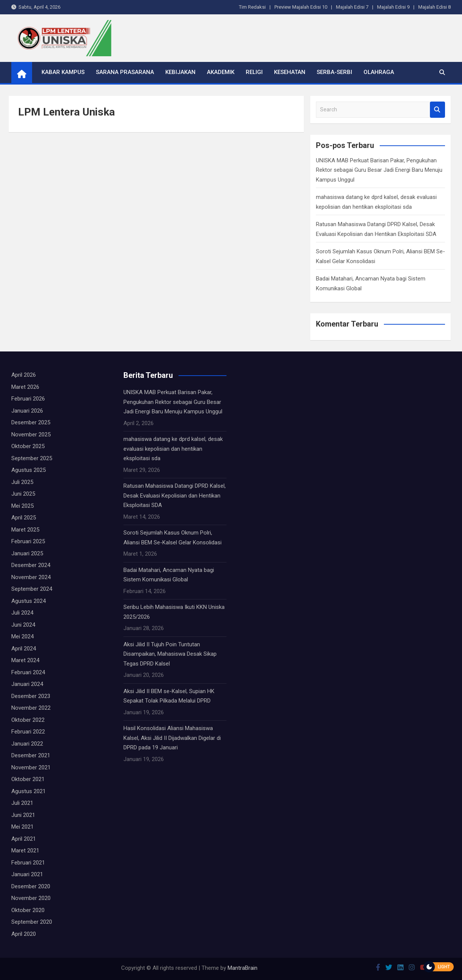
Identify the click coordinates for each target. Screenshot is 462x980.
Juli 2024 (22, 613)
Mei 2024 (22, 636)
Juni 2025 (23, 494)
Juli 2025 (22, 482)
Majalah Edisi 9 (393, 7)
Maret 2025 (25, 530)
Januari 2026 (27, 411)
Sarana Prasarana (125, 72)
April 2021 (24, 839)
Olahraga (379, 72)
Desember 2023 (31, 696)
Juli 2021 (22, 803)
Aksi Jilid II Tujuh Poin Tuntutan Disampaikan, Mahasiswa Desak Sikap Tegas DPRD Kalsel (170, 654)
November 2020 (31, 898)
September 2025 (32, 458)
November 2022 (31, 708)
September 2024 (32, 589)
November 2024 (31, 577)
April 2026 (24, 375)
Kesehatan (290, 72)
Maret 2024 (25, 660)
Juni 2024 (23, 625)
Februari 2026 (28, 399)
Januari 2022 (27, 744)
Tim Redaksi (252, 7)
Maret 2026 (25, 387)
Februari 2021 (28, 863)
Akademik (221, 72)
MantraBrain (243, 968)
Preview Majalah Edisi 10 (301, 7)
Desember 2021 (31, 755)
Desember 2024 (31, 565)
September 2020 (32, 922)
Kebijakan (180, 72)
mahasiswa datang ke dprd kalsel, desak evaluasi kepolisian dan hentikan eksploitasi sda (173, 449)
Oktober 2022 (28, 720)
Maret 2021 (25, 851)
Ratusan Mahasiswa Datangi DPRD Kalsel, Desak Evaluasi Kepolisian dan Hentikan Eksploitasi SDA (175, 495)
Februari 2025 (28, 541)
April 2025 (24, 518)
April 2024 (24, 649)
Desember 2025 (31, 422)
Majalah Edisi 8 (434, 7)
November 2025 (31, 435)
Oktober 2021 (28, 779)
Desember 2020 (31, 886)
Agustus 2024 (28, 601)
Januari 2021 (27, 874)
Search (437, 110)
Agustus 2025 (28, 470)
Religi (254, 72)
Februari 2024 (28, 672)
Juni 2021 (23, 815)
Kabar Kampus (63, 72)
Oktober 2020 (28, 910)
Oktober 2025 (28, 446)
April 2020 (24, 934)
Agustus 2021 (28, 791)
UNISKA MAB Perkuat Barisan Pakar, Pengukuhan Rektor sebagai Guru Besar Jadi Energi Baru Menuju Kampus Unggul (379, 170)
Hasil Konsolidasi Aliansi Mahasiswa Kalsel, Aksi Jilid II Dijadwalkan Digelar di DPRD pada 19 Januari (172, 738)
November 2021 (31, 767)
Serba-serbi (334, 72)
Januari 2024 (27, 684)
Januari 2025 (27, 553)
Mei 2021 (22, 827)
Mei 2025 (22, 506)
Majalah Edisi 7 (352, 7)
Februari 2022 (28, 732)
